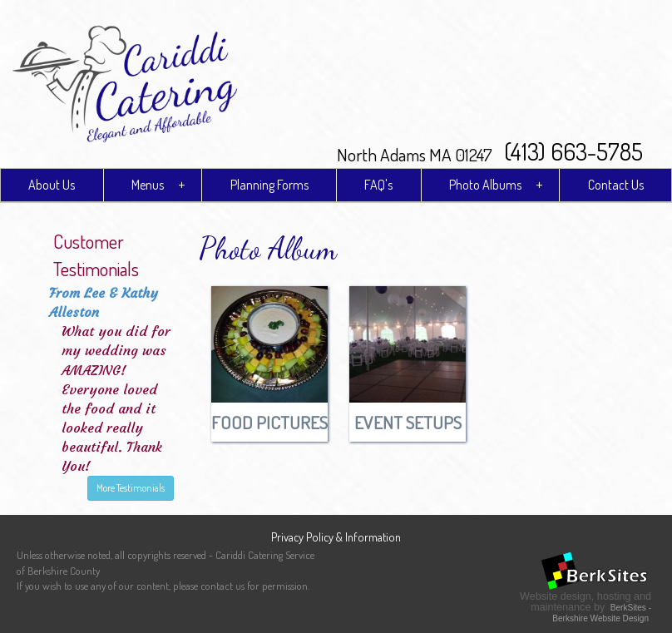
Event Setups (408, 422)
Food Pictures (269, 422)
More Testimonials (131, 488)
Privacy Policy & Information (336, 537)
